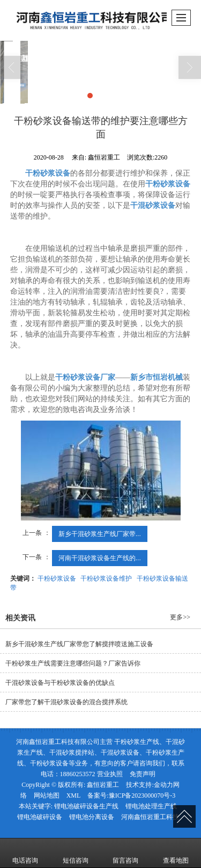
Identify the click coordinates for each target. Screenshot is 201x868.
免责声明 (143, 774)
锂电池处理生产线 (151, 806)
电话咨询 (25, 853)
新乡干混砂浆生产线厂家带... (100, 534)
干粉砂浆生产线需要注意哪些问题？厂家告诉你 (73, 663)
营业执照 (110, 774)
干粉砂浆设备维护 (106, 578)
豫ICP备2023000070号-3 (142, 795)
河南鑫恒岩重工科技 (150, 817)
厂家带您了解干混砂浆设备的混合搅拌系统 (66, 702)
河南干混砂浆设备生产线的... (100, 558)
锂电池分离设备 (92, 817)
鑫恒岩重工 (103, 785)
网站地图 (47, 795)
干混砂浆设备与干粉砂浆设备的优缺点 (60, 683)
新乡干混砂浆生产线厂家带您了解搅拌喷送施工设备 (79, 644)
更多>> (180, 617)
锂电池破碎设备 (40, 817)
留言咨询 (125, 853)
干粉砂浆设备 (57, 578)
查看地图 (176, 853)
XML (74, 795)
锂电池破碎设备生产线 (86, 806)
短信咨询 (76, 853)
